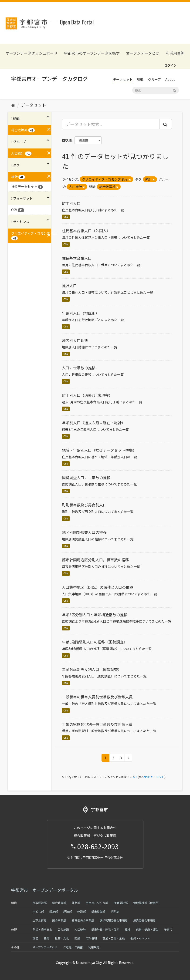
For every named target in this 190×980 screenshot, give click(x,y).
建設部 (81, 911)
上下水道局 (40, 920)
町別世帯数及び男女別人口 (84, 505)
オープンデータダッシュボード (32, 53)
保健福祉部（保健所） (147, 903)
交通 (77, 938)
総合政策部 (59, 903)
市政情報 (91, 938)
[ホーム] (13, 105)
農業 (47, 938)
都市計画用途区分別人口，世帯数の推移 (95, 560)
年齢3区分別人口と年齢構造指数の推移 (95, 615)
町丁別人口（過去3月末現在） (87, 395)
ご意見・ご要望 (73, 947)
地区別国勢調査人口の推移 (84, 532)
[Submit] (175, 90)
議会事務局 (59, 920)
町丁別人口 (71, 203)
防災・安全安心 (42, 929)
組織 (140, 79)
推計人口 (69, 286)
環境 (35, 938)
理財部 (76, 903)
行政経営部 (40, 903)
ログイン (170, 65)
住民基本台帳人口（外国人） (86, 231)
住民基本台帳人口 (77, 258)
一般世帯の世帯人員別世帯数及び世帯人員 (97, 697)
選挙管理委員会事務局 (114, 920)
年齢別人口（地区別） (81, 313)
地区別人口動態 (75, 340)
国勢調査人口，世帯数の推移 (86, 478)
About (170, 79)
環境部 (54, 911)
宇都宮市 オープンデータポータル (45, 890)
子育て (168, 929)
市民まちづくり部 (97, 903)
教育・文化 (62, 938)
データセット (123, 79)
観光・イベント (140, 938)
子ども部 (38, 911)
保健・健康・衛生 (147, 929)
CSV (66, 217)
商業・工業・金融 (114, 938)
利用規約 (94, 947)
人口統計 (80, 929)
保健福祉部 (121, 903)
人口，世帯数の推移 (79, 368)
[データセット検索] (156, 90)
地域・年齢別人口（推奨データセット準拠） (99, 450)
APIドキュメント (154, 777)
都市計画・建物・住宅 (105, 929)
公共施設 (63, 929)
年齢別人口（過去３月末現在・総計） (94, 423)
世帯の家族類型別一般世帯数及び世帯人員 (97, 724)
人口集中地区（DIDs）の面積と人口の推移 (98, 587)
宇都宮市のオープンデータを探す (92, 53)
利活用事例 (175, 53)
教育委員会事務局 (83, 920)
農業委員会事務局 (144, 920)
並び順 (67, 140)
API (135, 777)
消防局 (115, 911)
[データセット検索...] (111, 124)
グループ (154, 79)
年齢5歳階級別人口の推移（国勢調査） (95, 642)
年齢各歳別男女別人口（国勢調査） (92, 669)
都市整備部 (98, 911)
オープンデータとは (143, 53)
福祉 (128, 929)
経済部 (68, 911)
